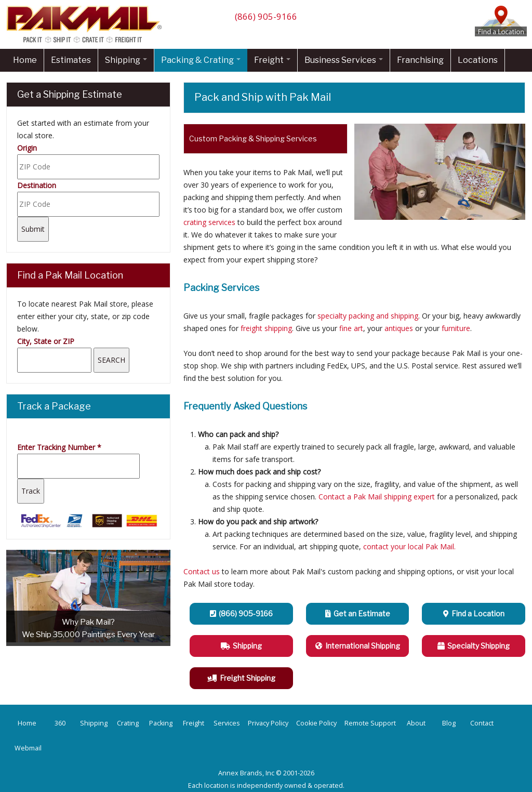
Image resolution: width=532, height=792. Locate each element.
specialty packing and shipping (368, 316)
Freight (272, 60)
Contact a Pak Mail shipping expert (377, 497)
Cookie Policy (316, 723)
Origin (27, 148)
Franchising (420, 60)
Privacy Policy (268, 723)
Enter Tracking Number (59, 447)
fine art (351, 328)
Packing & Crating (201, 60)
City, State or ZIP (46, 341)
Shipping (126, 60)
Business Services (344, 60)
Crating (128, 723)
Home (25, 60)
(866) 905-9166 (266, 16)
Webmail (28, 748)
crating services (209, 222)
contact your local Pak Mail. (409, 546)
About (416, 723)
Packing (161, 723)
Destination (37, 185)
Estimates (71, 60)
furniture (456, 328)
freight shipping (266, 328)
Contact (482, 723)
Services (227, 723)
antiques (399, 328)
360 (60, 723)
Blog (449, 723)
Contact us (202, 571)
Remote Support (370, 723)
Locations (478, 60)
